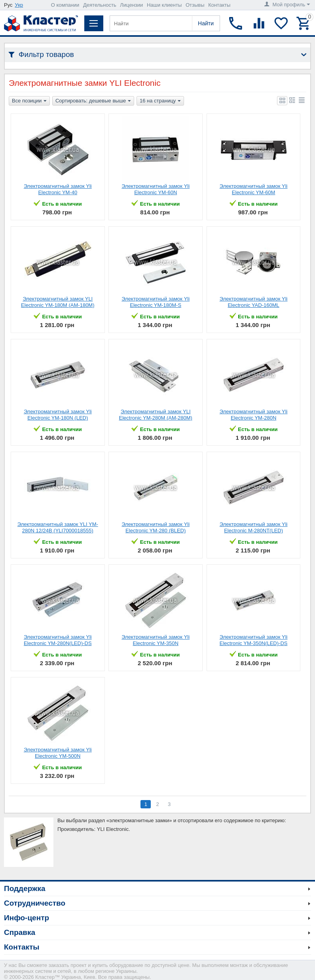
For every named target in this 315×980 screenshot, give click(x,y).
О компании (65, 5)
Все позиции (29, 101)
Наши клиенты (164, 5)
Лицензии (131, 5)
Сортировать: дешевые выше (93, 101)
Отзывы (195, 5)
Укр (19, 5)
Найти (206, 23)
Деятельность (100, 5)
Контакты (219, 5)
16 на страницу (160, 101)
